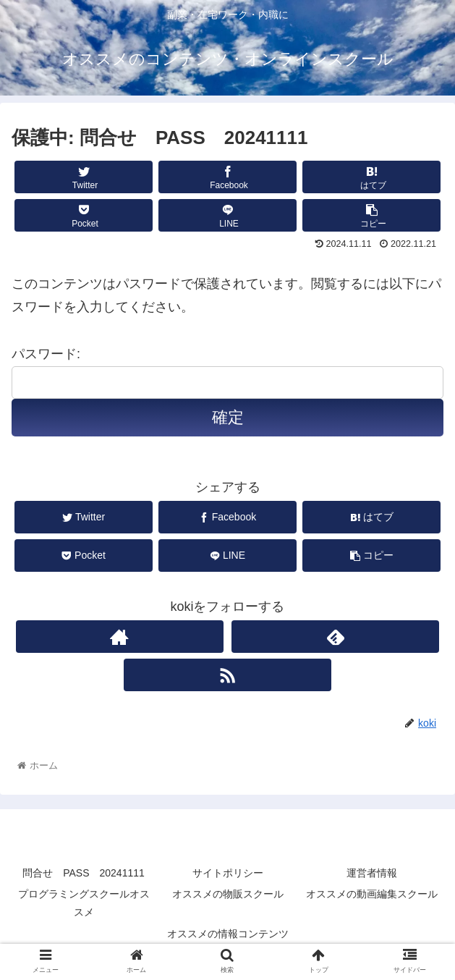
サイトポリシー (228, 873)
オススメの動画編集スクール (372, 894)
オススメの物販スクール (228, 894)
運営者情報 (372, 873)
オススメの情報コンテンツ (228, 934)
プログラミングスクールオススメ (84, 903)
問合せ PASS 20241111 (84, 873)
